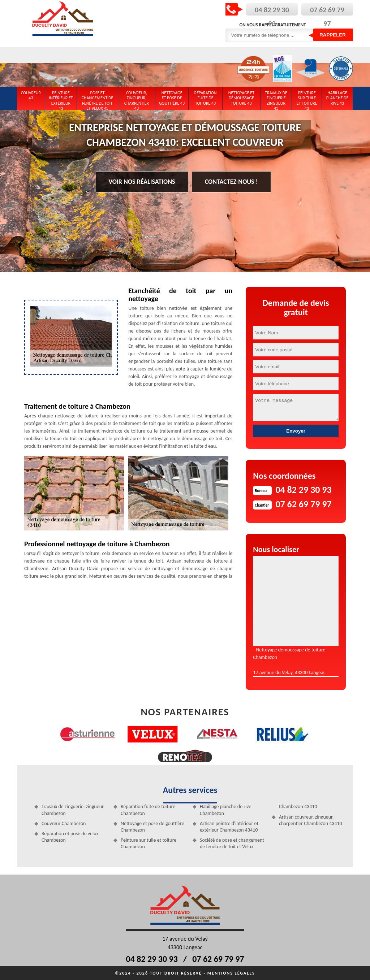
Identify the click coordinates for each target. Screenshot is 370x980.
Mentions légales (231, 973)
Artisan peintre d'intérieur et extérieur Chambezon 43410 (229, 827)
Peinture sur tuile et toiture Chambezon (149, 843)
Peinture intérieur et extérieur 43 (61, 99)
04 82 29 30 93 (152, 959)
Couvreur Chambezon (64, 823)
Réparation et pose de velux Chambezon (70, 837)
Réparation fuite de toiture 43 (206, 98)
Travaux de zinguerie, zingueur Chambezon (73, 810)
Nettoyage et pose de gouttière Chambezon (152, 827)
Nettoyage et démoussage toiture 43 (241, 98)
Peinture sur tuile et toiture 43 (307, 99)
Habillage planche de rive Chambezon (226, 810)
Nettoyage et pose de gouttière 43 (172, 98)
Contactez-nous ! (231, 182)
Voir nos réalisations (142, 182)
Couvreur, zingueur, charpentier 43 (137, 99)
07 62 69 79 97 (218, 959)
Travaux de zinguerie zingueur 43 (276, 99)
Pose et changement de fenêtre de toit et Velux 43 (98, 99)
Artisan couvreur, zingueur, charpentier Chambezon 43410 (311, 820)
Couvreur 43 (31, 95)
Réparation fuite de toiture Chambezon (148, 810)
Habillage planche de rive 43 (337, 98)
